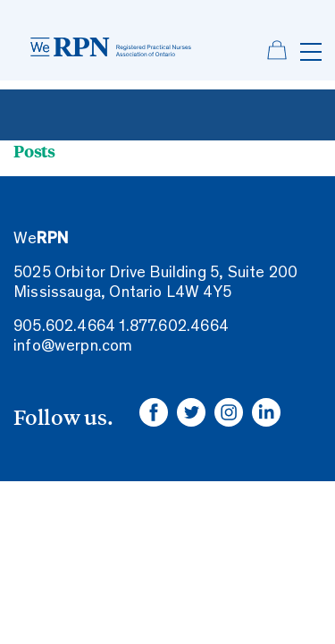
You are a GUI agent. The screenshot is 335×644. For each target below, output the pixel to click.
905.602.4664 (64, 327)
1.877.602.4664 (174, 327)
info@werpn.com (73, 347)
